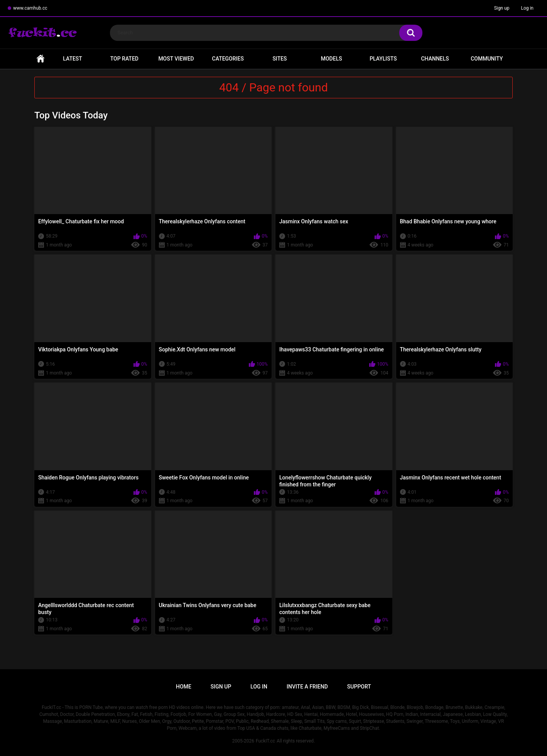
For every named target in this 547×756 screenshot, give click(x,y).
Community (487, 59)
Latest (73, 59)
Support (359, 687)
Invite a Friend (307, 687)
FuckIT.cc (265, 741)
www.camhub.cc (30, 8)
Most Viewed (176, 59)
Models (332, 59)
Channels (435, 59)
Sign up (502, 8)
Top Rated (124, 59)
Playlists (383, 59)
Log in (527, 8)
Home (41, 59)
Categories (228, 59)
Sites (279, 59)
